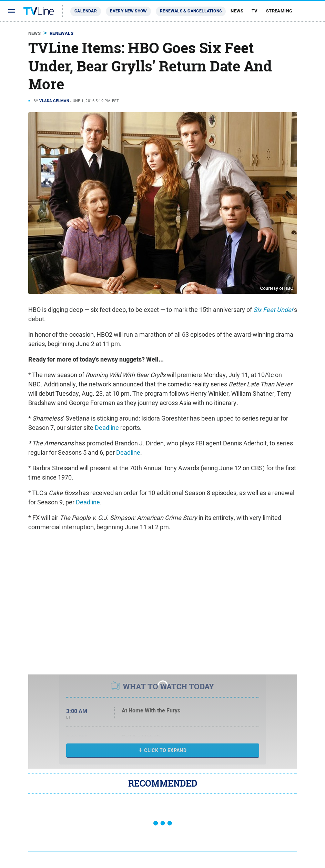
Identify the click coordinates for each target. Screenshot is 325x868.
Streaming (279, 11)
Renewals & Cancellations (191, 11)
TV (255, 11)
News (237, 11)
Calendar (86, 11)
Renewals (62, 33)
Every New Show (128, 11)
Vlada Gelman (54, 101)
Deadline (107, 428)
